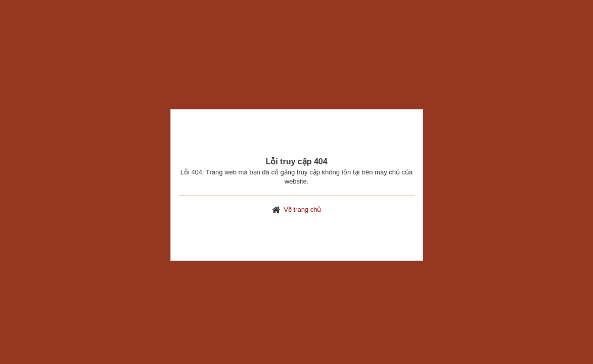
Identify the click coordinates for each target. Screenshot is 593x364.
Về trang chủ (302, 210)
